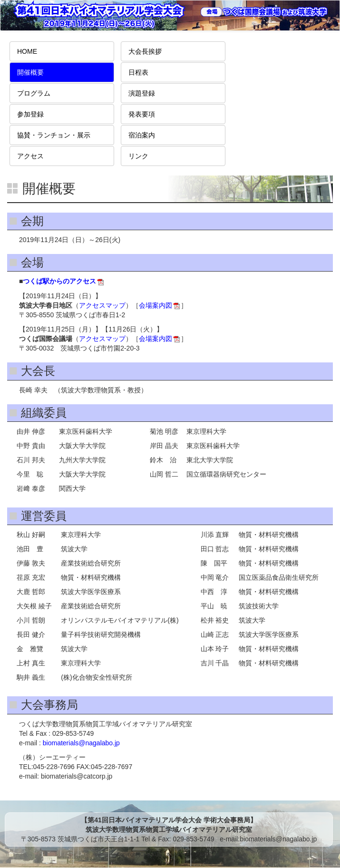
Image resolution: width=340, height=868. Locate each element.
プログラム (34, 93)
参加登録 (30, 114)
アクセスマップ (102, 305)
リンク (138, 156)
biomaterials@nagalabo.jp (81, 743)
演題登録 (142, 93)
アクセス (30, 156)
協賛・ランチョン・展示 (54, 135)
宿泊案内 (142, 135)
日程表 (138, 72)
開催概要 (30, 72)
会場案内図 (155, 305)
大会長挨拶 (145, 51)
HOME (27, 51)
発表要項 (142, 114)
